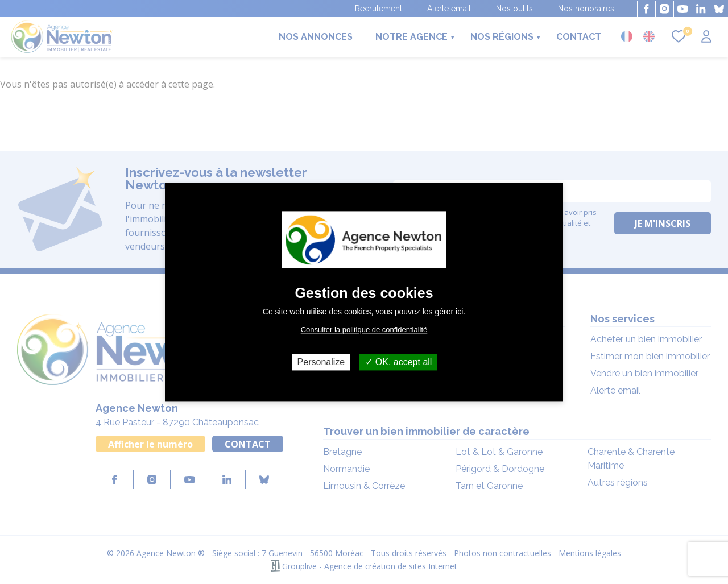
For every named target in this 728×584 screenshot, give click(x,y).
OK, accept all (398, 362)
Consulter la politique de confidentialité (364, 330)
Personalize (321, 362)
